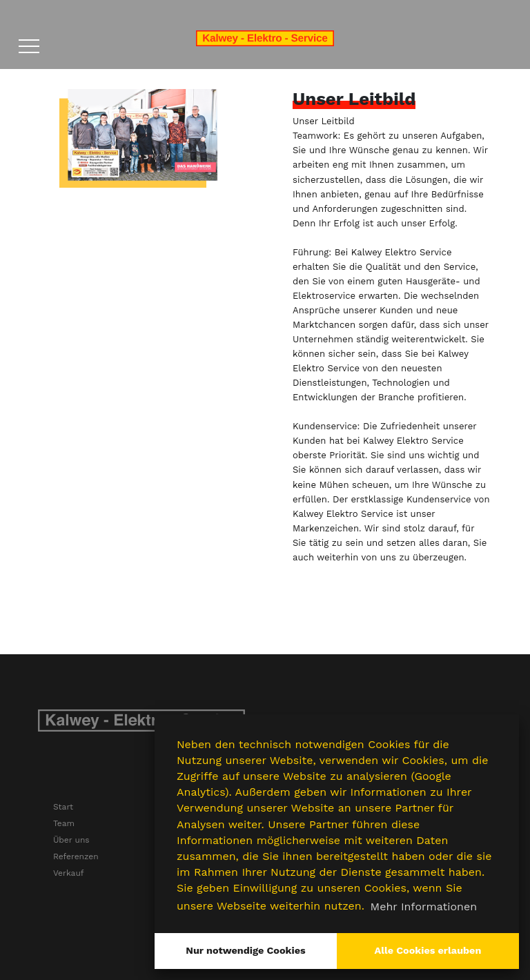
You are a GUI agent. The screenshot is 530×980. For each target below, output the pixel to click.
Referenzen (76, 856)
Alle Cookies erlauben (428, 950)
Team (64, 823)
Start (63, 807)
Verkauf (69, 873)
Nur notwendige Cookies (245, 950)
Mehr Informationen (424, 906)
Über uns (71, 840)
